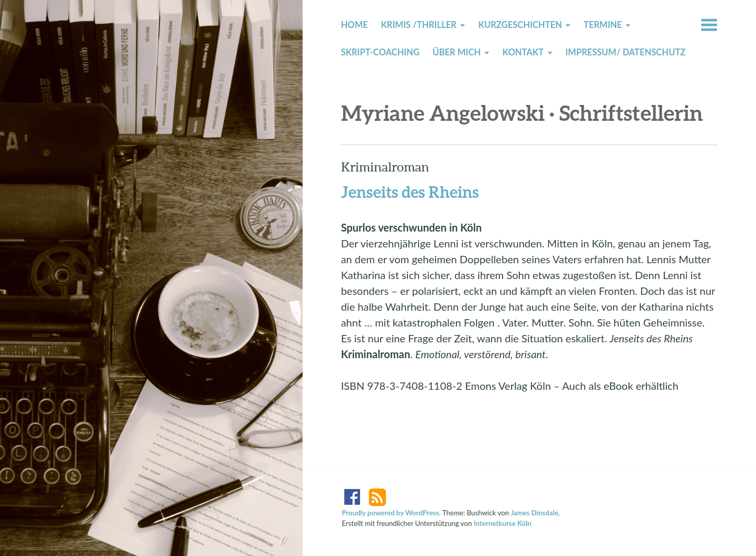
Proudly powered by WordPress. (391, 513)
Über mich (456, 52)
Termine (603, 25)
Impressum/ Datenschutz (625, 52)
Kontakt (523, 52)
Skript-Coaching (380, 52)
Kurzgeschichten (520, 25)
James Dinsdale (535, 513)
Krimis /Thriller (419, 25)
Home (355, 25)
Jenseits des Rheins (410, 191)
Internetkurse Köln (502, 523)
